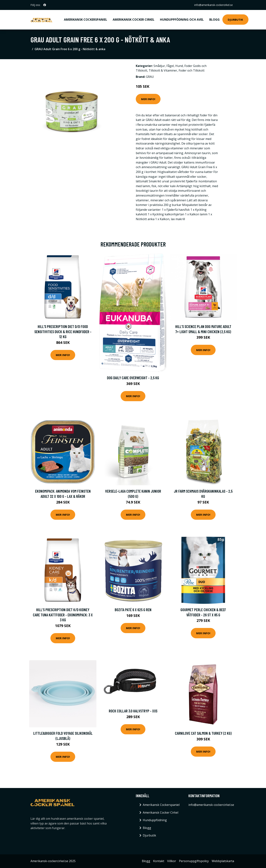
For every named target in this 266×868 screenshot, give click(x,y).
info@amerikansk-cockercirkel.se (213, 5)
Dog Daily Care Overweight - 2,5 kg (133, 378)
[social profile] (45, 5)
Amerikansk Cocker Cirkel (134, 20)
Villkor (172, 861)
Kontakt (159, 861)
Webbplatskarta (223, 861)
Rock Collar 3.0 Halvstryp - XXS (133, 711)
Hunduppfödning (155, 820)
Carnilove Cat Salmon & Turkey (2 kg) (203, 733)
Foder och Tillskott (192, 70)
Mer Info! (148, 99)
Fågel (170, 66)
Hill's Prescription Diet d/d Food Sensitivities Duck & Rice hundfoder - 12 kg (63, 331)
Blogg (214, 20)
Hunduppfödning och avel (182, 20)
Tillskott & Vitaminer (163, 70)
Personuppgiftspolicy (194, 861)
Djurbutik (235, 20)
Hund (179, 66)
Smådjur (159, 66)
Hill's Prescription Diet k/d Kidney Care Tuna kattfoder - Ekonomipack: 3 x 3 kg (63, 615)
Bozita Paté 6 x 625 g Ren (133, 610)
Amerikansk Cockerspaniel (86, 20)
